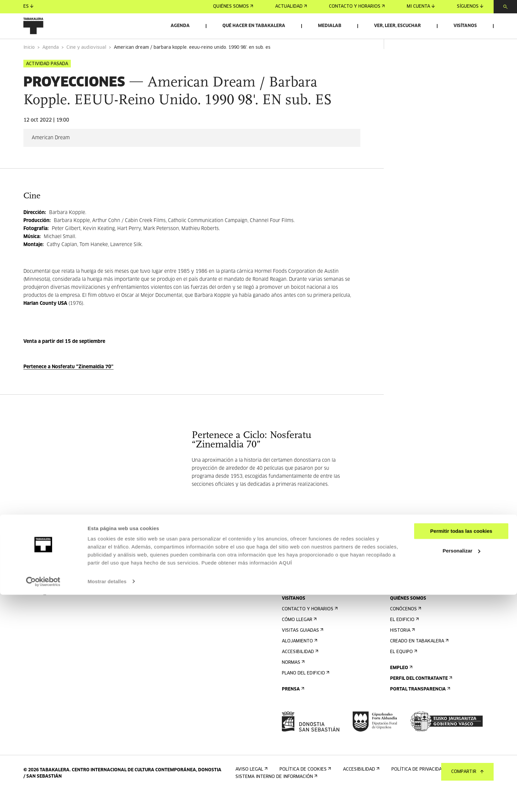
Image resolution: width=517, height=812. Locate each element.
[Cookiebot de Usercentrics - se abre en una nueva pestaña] (43, 799)
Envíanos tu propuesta (420, 601)
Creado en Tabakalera (419, 660)
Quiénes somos (233, 7)
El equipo (403, 671)
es (28, 7)
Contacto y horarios (357, 7)
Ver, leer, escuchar (397, 26)
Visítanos (465, 26)
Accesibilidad (299, 671)
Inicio (29, 66)
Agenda (180, 26)
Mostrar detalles (107, 799)
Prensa (292, 708)
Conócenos (405, 628)
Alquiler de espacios (417, 590)
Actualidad (291, 7)
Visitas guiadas (302, 649)
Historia (402, 649)
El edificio (404, 639)
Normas (293, 681)
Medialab (330, 26)
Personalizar (461, 768)
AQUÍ (286, 780)
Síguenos (470, 7)
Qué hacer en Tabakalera (254, 26)
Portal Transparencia (419, 708)
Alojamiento (299, 660)
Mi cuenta (421, 7)
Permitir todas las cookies (461, 749)
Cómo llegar (299, 639)
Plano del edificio (305, 692)
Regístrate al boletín (310, 590)
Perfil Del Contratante (420, 697)
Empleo (401, 687)
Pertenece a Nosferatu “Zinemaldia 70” (68, 386)
